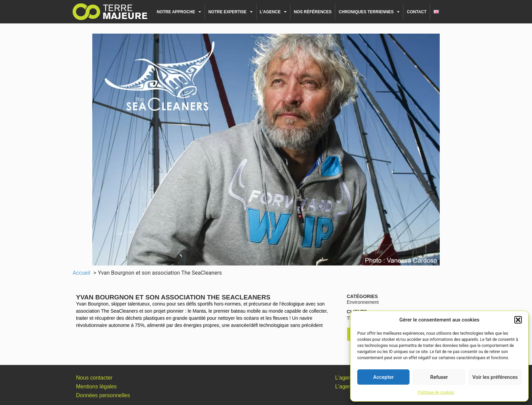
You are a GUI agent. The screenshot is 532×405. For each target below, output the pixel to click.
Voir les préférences (495, 377)
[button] (518, 320)
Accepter (383, 377)
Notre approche (179, 12)
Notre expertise (231, 12)
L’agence (273, 12)
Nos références (313, 12)
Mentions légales (96, 386)
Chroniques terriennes (369, 12)
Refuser (439, 377)
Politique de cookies (436, 392)
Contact (417, 12)
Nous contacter (94, 378)
